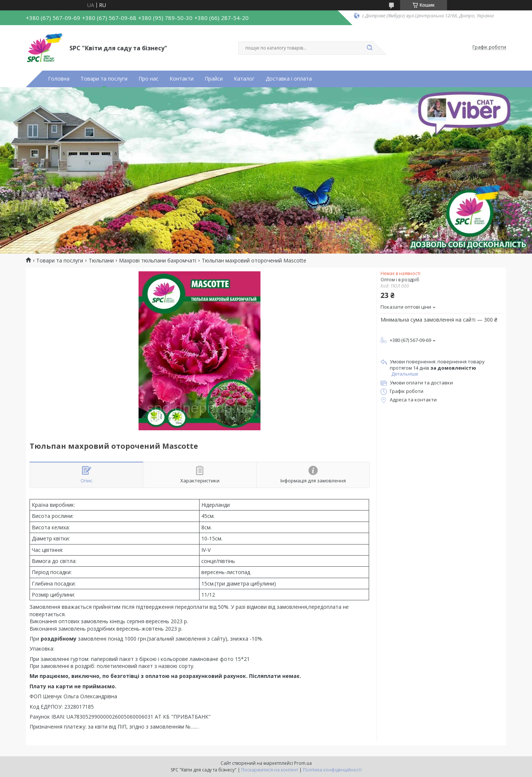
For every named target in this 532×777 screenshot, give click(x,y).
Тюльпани (101, 261)
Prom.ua (303, 763)
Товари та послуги (104, 79)
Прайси (214, 79)
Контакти (182, 79)
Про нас (149, 79)
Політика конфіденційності (332, 770)
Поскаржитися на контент (270, 770)
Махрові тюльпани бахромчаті (158, 261)
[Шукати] (369, 48)
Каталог (244, 79)
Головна (59, 79)
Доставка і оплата (289, 79)
